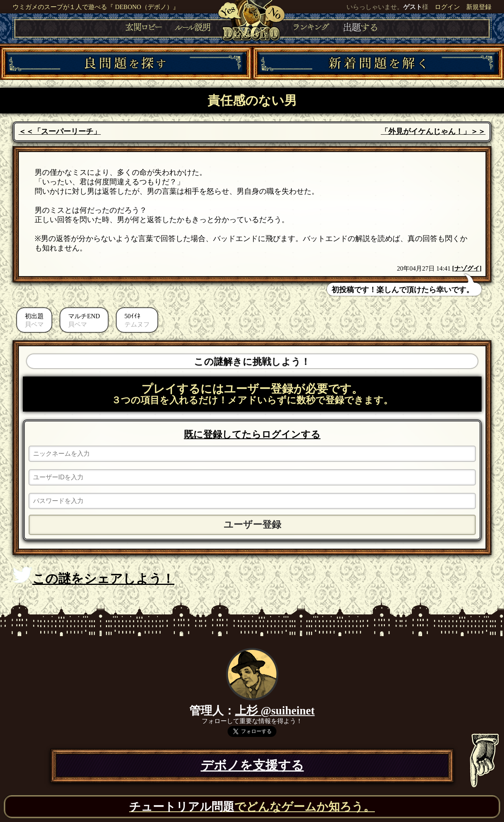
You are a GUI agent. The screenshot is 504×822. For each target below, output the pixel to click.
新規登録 (479, 7)
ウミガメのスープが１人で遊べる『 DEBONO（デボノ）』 (96, 7)
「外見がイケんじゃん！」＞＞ (433, 131)
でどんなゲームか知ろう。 (252, 807)
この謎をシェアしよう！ (94, 576)
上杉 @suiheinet (275, 711)
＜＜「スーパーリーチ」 (60, 131)
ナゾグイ (467, 268)
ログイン (447, 7)
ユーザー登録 (252, 525)
